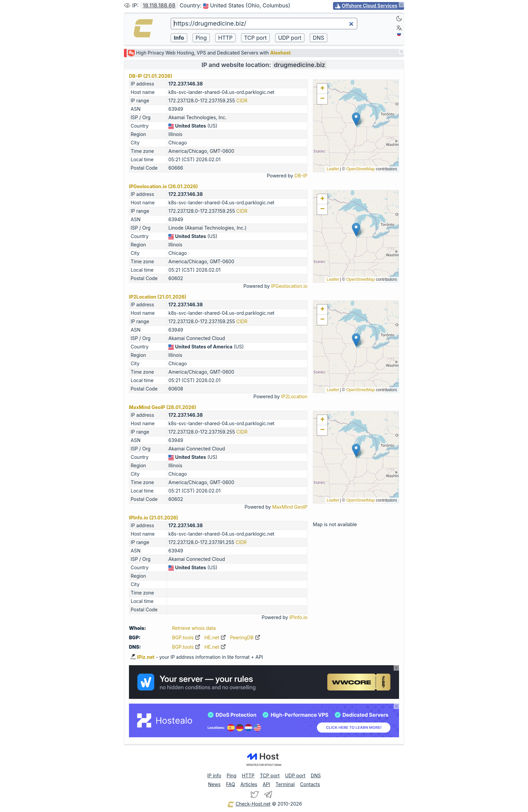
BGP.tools (186, 637)
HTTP (248, 775)
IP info (214, 775)
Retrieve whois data (194, 628)
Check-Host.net (249, 804)
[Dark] (399, 19)
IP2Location (294, 396)
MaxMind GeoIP (290, 507)
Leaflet (333, 169)
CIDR (242, 100)
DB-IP (301, 176)
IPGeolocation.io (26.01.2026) (163, 186)
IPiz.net (142, 657)
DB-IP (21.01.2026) (151, 76)
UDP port (295, 775)
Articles (249, 784)
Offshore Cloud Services (370, 6)
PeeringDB (245, 637)
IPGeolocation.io (289, 286)
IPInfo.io (298, 617)
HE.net (215, 637)
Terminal (285, 784)
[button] (356, 119)
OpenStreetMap (360, 169)
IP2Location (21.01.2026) (158, 297)
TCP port (270, 775)
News (214, 784)
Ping (232, 775)
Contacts (310, 784)
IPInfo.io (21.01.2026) (154, 518)
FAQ (230, 784)
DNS (316, 775)
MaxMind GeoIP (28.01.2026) (163, 407)
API (266, 784)
